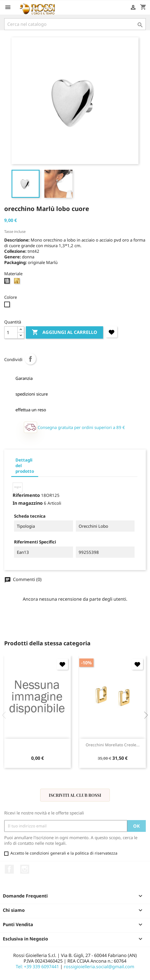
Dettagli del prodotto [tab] (25, 465)
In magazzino (28, 503)
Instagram (25, 869)
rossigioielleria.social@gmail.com (99, 967)
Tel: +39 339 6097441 (37, 967)
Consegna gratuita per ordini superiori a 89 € (81, 427)
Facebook (9, 869)
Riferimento (26, 495)
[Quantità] (11, 332)
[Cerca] (75, 24)
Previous (6, 715)
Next (144, 715)
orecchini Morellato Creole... (113, 745)
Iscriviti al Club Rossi (75, 795)
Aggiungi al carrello (64, 332)
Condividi (30, 359)
